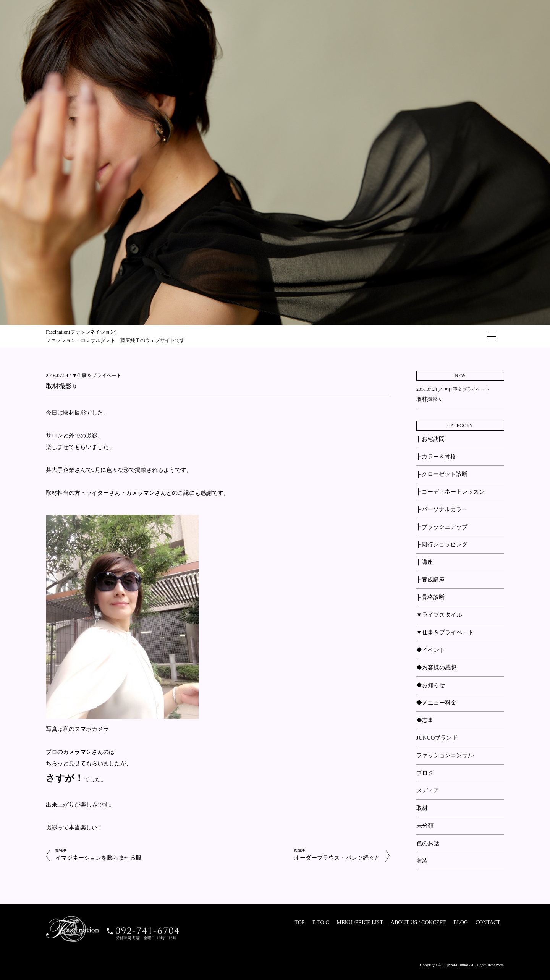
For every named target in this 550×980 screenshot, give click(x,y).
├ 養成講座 (430, 580)
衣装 (422, 861)
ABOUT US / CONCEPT (418, 922)
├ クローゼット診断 (442, 474)
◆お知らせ (431, 685)
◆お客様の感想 (436, 667)
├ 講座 (425, 562)
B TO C (321, 922)
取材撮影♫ (61, 386)
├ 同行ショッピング (442, 544)
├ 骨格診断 (430, 597)
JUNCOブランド (437, 738)
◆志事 (425, 720)
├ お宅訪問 (430, 439)
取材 (422, 808)
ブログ (425, 773)
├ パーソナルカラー (442, 509)
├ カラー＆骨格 (436, 457)
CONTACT (488, 922)
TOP (299, 922)
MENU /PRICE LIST (360, 922)
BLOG (461, 922)
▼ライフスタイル (439, 615)
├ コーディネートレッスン (451, 492)
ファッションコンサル (445, 755)
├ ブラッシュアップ (442, 527)
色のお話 (428, 843)
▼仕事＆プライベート (97, 375)
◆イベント (431, 650)
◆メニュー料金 (436, 703)
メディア (428, 790)
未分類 (425, 826)
